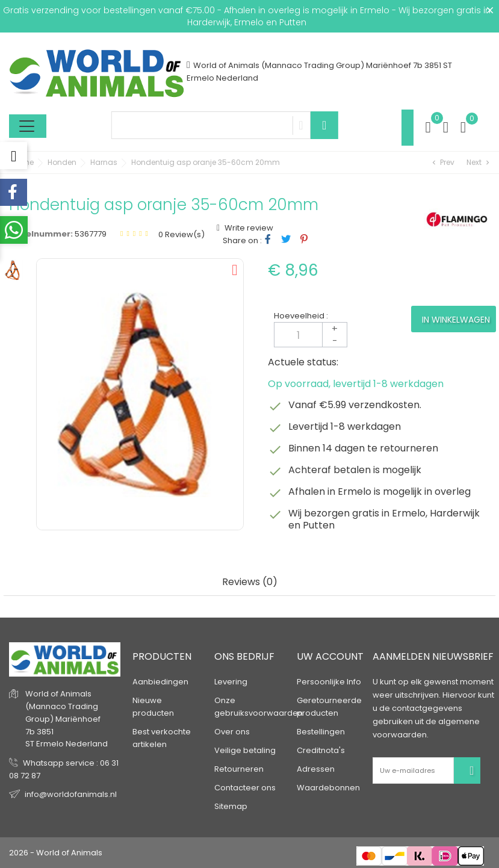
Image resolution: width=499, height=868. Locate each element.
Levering (231, 682)
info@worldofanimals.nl (71, 794)
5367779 (91, 234)
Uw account (330, 656)
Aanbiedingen (160, 682)
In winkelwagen (456, 320)
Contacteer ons (245, 788)
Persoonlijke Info (329, 682)
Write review (248, 228)
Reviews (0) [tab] (250, 582)
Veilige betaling (245, 750)
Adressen (316, 769)
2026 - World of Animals (56, 853)
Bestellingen (321, 732)
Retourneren (239, 769)
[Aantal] (311, 335)
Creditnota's (321, 750)
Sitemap (231, 806)
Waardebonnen (328, 788)
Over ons (232, 732)
